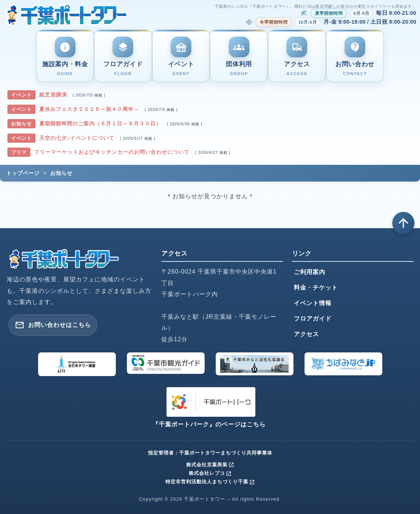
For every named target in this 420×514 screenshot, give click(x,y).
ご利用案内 (310, 272)
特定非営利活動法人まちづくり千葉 (210, 482)
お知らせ (61, 173)
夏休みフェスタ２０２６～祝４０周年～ (90, 109)
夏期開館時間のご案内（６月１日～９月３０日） (101, 124)
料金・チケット (316, 288)
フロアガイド (313, 319)
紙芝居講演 (54, 95)
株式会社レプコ (210, 473)
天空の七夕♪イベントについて (78, 138)
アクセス (306, 334)
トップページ (23, 173)
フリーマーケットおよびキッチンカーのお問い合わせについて (113, 152)
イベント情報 (313, 303)
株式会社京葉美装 (210, 465)
